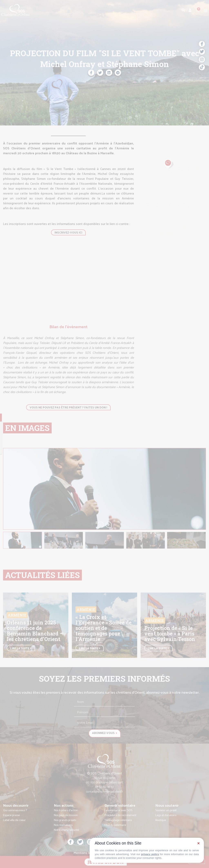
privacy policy (150, 854)
